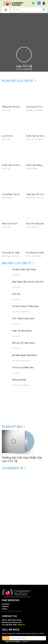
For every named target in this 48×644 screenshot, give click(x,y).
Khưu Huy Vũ (25, 361)
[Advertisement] (24, 29)
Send (6, 638)
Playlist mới (12, 427)
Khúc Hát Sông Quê (35, 224)
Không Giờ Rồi (19, 380)
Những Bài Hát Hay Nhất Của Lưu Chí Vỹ (21, 107)
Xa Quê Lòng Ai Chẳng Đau (25, 306)
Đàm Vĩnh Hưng (31, 169)
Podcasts (6, 604)
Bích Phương (6, 256)
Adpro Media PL (36, 641)
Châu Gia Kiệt (7, 198)
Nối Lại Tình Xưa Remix (24, 343)
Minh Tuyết (38, 110)
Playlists (5, 606)
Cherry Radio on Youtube (12, 611)
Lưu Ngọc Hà (39, 139)
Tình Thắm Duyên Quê (23, 319)
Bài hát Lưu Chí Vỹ (17, 263)
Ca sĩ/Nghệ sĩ (12, 468)
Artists (5, 609)
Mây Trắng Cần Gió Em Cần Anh (28, 282)
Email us (21, 625)
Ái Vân (28, 227)
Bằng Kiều (30, 110)
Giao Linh (15, 256)
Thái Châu (40, 198)
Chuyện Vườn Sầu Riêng (24, 270)
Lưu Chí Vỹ (6, 110)
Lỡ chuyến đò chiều (11, 253)
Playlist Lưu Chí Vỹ (18, 81)
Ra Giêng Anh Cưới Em (37, 253)
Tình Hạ (16, 294)
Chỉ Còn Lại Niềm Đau (23, 368)
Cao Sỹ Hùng (25, 312)
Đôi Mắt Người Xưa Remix (25, 355)
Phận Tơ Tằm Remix (22, 331)
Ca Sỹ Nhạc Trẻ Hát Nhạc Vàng (16, 194)
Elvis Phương (31, 198)
